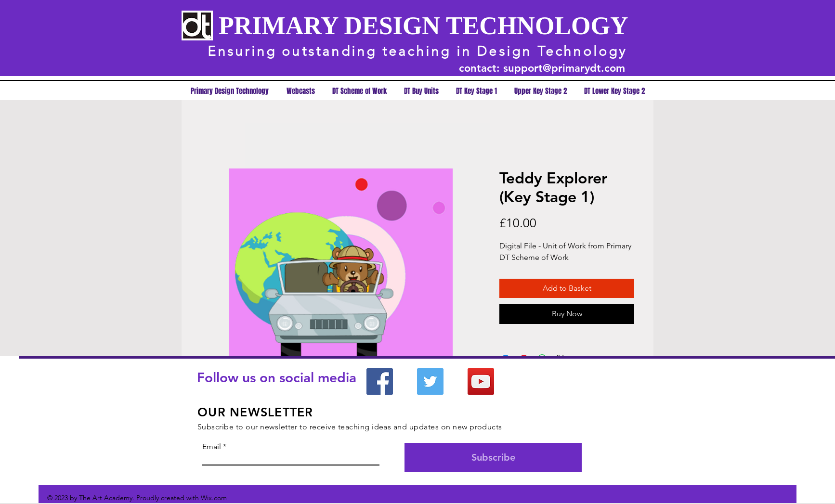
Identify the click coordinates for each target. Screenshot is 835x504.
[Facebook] (380, 381)
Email (212, 447)
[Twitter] (430, 381)
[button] (476, 91)
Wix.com (214, 498)
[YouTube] (481, 381)
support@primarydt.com (564, 68)
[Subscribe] (493, 457)
